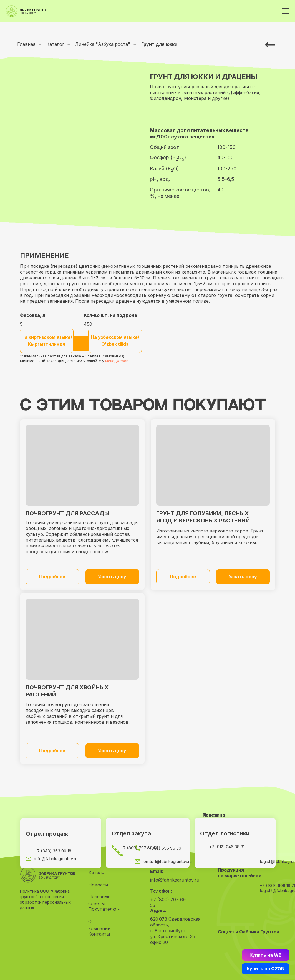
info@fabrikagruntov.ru (175, 880)
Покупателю (102, 909)
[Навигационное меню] (286, 11)
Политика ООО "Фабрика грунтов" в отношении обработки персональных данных (45, 899)
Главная (26, 44)
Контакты (99, 934)
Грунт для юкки (159, 44)
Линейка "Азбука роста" (103, 44)
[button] (112, 577)
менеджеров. (117, 361)
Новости (98, 885)
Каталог (55, 44)
